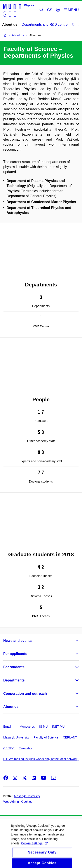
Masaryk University (16, 737)
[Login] (58, 10)
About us (10, 24)
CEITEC (9, 748)
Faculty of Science (46, 737)
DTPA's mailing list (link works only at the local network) (41, 759)
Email (7, 727)
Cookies (27, 802)
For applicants (15, 654)
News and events (17, 641)
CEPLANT (70, 737)
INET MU (58, 727)
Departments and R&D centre (45, 24)
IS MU (43, 727)
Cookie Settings (34, 851)
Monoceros (27, 727)
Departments (14, 680)
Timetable (25, 748)
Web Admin (11, 802)
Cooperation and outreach (25, 694)
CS (50, 10)
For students (14, 667)
